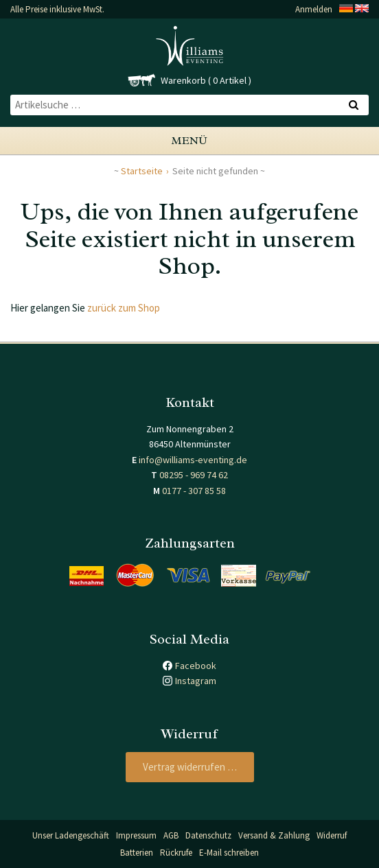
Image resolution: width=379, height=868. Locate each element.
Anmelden (314, 9)
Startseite (142, 171)
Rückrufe (176, 853)
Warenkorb (183, 80)
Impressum (136, 835)
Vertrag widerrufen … (190, 767)
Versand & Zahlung (274, 835)
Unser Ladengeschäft (71, 835)
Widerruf (332, 835)
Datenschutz (208, 835)
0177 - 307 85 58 (194, 491)
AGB (171, 835)
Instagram (196, 681)
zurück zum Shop (124, 308)
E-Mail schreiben (229, 853)
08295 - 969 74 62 (194, 475)
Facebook (196, 666)
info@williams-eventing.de (193, 460)
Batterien (137, 853)
